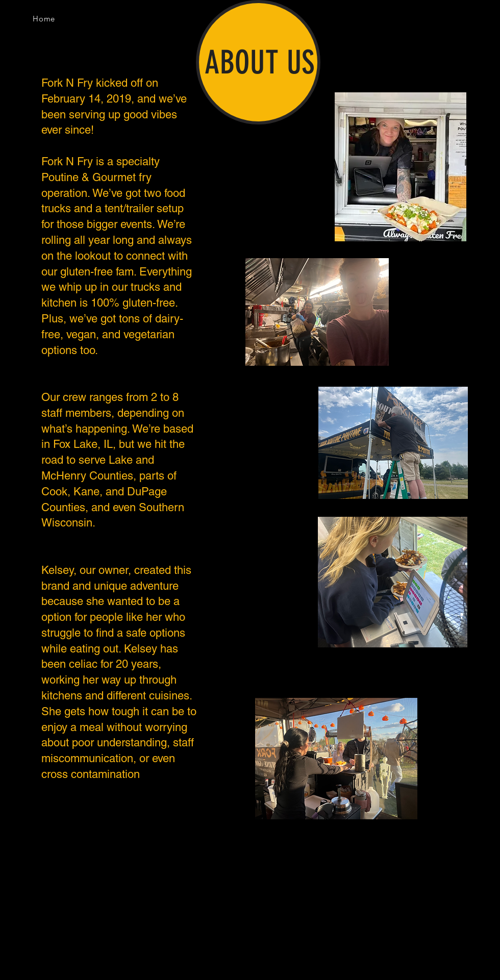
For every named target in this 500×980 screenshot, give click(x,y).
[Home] (44, 18)
